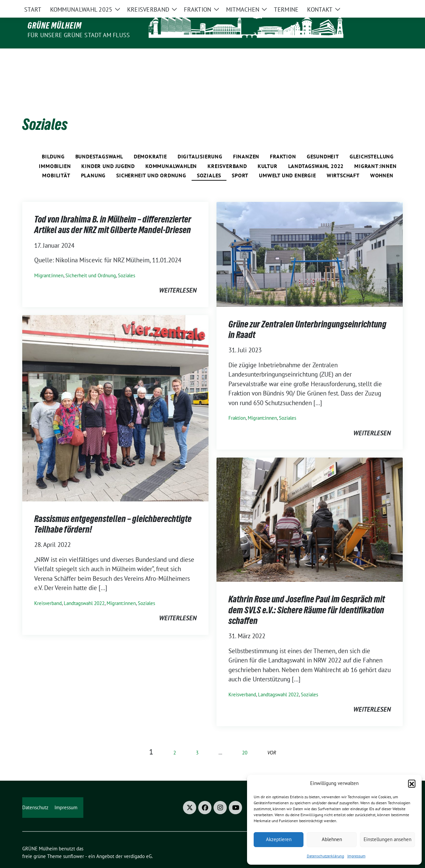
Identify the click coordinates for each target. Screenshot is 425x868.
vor (272, 739)
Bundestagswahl (99, 142)
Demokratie (150, 142)
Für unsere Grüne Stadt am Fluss (79, 35)
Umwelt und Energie (287, 161)
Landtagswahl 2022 (316, 152)
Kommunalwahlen (171, 152)
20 (245, 739)
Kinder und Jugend (108, 152)
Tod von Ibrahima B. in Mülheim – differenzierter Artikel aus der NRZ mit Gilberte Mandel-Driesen (113, 211)
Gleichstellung (372, 142)
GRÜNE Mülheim (55, 26)
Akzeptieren (279, 839)
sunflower (74, 842)
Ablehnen (332, 839)
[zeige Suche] (391, 6)
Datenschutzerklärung (325, 856)
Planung (93, 161)
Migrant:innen (375, 152)
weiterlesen (178, 276)
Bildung (53, 142)
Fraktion (283, 142)
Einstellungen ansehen (387, 839)
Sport (240, 161)
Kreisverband (227, 152)
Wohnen (382, 161)
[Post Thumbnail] (310, 239)
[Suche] (382, 6)
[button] (412, 783)
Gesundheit (323, 142)
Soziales (209, 161)
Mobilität (56, 161)
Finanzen (246, 142)
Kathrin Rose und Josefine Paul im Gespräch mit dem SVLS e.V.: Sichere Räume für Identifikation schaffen (307, 596)
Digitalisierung (200, 142)
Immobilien (55, 152)
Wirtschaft (343, 161)
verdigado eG (138, 842)
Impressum (356, 856)
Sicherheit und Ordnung (151, 161)
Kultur (268, 152)
